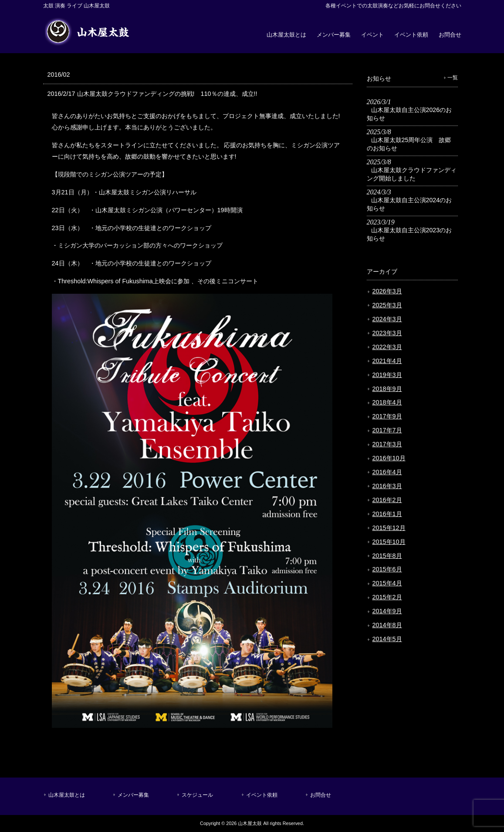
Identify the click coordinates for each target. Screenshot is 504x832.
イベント (372, 35)
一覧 (453, 78)
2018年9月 (387, 389)
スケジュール (197, 795)
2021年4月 (387, 361)
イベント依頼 (411, 35)
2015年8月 (387, 556)
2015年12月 (389, 528)
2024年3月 (387, 319)
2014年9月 (387, 611)
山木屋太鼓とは (286, 35)
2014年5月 (387, 639)
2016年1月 (387, 514)
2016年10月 (389, 458)
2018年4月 (387, 402)
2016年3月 (387, 486)
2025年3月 (387, 305)
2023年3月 (387, 333)
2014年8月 (387, 625)
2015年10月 (389, 542)
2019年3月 (387, 375)
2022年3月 (387, 347)
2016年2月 (387, 500)
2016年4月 (387, 472)
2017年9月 (387, 416)
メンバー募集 (334, 35)
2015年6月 (387, 569)
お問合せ (450, 35)
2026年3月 (387, 291)
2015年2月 (387, 597)
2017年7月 (387, 430)
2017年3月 (387, 444)
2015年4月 (387, 583)
